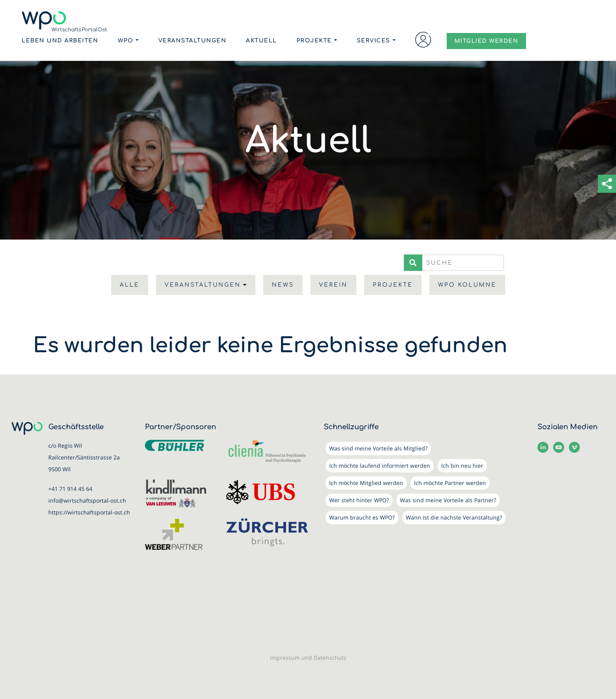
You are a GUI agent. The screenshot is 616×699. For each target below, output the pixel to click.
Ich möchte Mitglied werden (366, 483)
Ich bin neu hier (462, 466)
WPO (126, 41)
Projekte (314, 41)
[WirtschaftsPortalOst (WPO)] (66, 22)
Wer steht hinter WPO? (359, 500)
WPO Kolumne (467, 285)
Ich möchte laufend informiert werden (380, 466)
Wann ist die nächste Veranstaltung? (454, 517)
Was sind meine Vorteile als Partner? (448, 500)
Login (423, 40)
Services (374, 41)
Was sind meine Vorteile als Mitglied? (378, 448)
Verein (333, 285)
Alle (130, 285)
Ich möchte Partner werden (450, 483)
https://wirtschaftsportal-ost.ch (89, 512)
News (283, 285)
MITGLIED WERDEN (487, 42)
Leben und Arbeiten (60, 41)
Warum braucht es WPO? (362, 517)
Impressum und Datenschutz (308, 658)
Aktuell (261, 41)
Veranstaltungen (192, 41)
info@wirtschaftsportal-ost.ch (87, 500)
